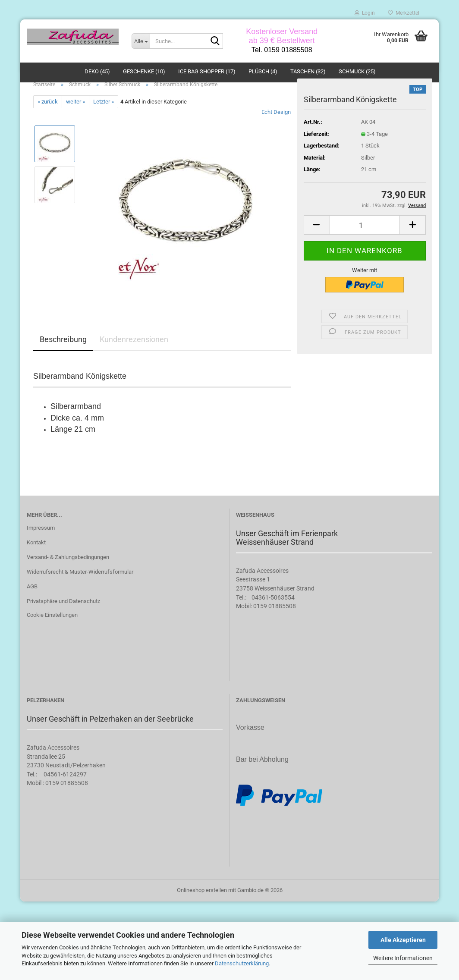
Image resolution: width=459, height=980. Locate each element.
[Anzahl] (365, 241)
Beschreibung (63, 356)
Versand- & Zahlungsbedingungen (68, 573)
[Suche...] (141, 41)
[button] (317, 241)
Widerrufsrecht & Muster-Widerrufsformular (80, 588)
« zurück (48, 118)
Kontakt (36, 559)
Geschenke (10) (144, 71)
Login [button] (365, 13)
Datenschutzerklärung (242, 963)
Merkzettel (404, 13)
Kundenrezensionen (134, 356)
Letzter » (104, 118)
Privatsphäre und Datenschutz (63, 617)
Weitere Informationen (403, 958)
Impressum (41, 544)
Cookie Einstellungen (52, 631)
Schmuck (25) (357, 71)
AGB (32, 603)
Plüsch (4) (263, 71)
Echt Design (276, 128)
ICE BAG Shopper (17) (207, 71)
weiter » (75, 118)
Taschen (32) (308, 71)
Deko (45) (97, 71)
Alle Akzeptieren (403, 940)
